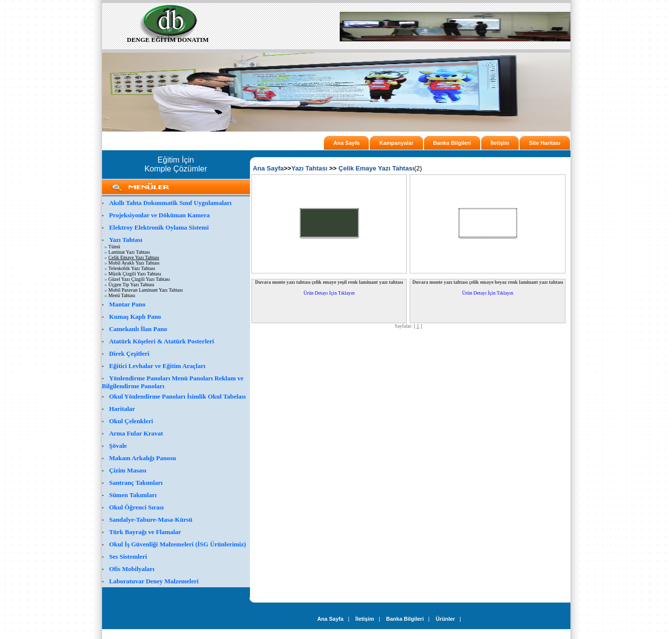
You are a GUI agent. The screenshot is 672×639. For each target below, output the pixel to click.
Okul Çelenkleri (131, 421)
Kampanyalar (396, 143)
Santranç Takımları (136, 483)
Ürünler (445, 619)
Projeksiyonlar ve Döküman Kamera (159, 215)
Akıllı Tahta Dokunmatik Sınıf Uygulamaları (170, 203)
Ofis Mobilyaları (132, 569)
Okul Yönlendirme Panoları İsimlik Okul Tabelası (177, 396)
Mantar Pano (127, 304)
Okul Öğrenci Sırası (136, 507)
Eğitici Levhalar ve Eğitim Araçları (157, 366)
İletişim (500, 143)
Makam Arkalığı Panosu (142, 458)
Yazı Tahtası (126, 240)
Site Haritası (545, 143)
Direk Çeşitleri (129, 353)
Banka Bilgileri (452, 143)
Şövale (118, 446)
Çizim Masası (127, 470)
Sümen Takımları (133, 495)
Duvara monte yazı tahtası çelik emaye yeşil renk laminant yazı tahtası (329, 282)
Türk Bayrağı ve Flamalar (145, 532)
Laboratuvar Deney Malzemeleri (154, 581)
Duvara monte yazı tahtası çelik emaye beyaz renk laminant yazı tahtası (488, 282)
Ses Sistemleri (128, 556)
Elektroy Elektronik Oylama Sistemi (159, 227)
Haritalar (122, 409)
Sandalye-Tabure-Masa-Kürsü (151, 520)
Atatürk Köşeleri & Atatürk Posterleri (161, 341)
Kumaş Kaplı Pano (135, 317)
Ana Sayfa (346, 143)
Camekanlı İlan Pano (138, 329)
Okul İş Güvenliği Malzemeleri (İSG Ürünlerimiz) (177, 544)
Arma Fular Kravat (136, 433)
